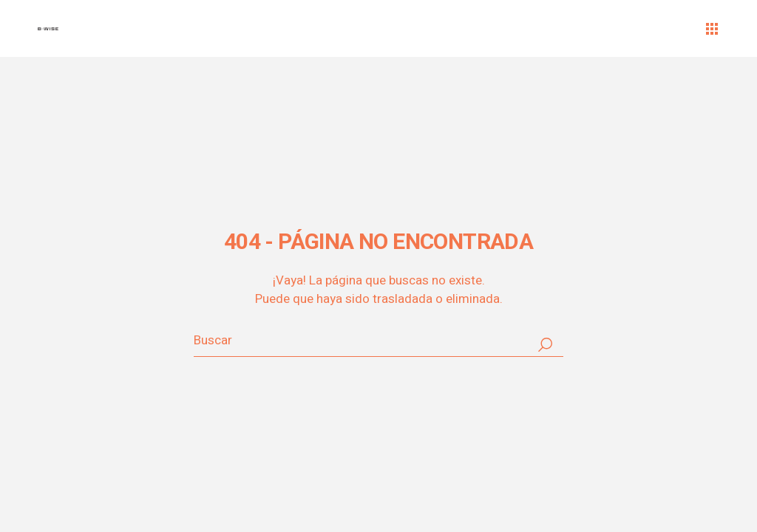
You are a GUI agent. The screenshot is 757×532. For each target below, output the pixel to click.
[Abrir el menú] (712, 29)
